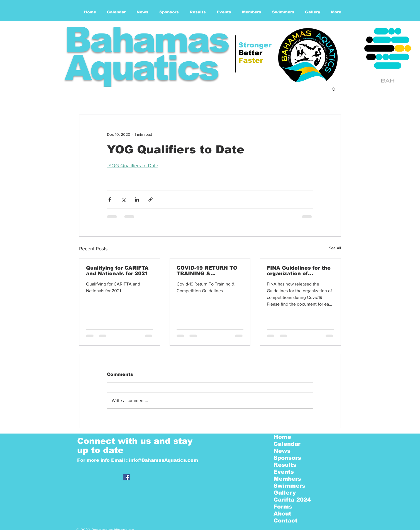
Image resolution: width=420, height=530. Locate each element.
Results (285, 465)
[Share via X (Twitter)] (123, 199)
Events (284, 472)
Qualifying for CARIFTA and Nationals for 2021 (117, 271)
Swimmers (289, 486)
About (282, 514)
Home (282, 437)
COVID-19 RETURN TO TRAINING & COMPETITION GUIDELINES (207, 271)
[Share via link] (151, 199)
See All (335, 248)
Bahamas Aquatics (146, 54)
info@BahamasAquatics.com (163, 460)
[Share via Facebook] (110, 199)
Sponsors (287, 458)
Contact (285, 521)
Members (287, 479)
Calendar (287, 444)
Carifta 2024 (292, 500)
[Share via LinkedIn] (137, 199)
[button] (334, 89)
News (282, 451)
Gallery (285, 493)
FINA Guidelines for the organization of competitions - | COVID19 (299, 271)
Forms (283, 507)
